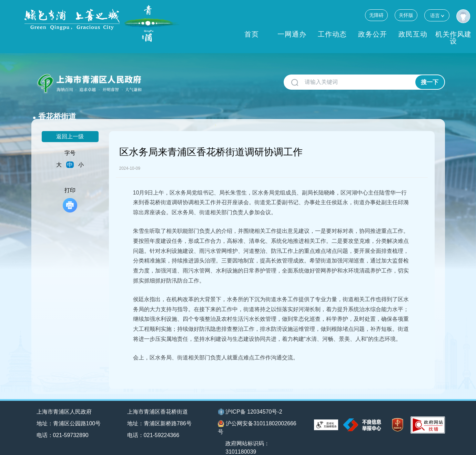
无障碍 (376, 15)
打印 (70, 189)
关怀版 (406, 15)
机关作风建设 (453, 38)
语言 (437, 15)
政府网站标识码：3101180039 (248, 436)
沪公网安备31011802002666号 (257, 416)
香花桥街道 (168, 80)
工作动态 (332, 34)
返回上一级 (70, 125)
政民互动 (413, 34)
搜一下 (430, 82)
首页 (252, 34)
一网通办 (292, 34)
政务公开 (373, 34)
